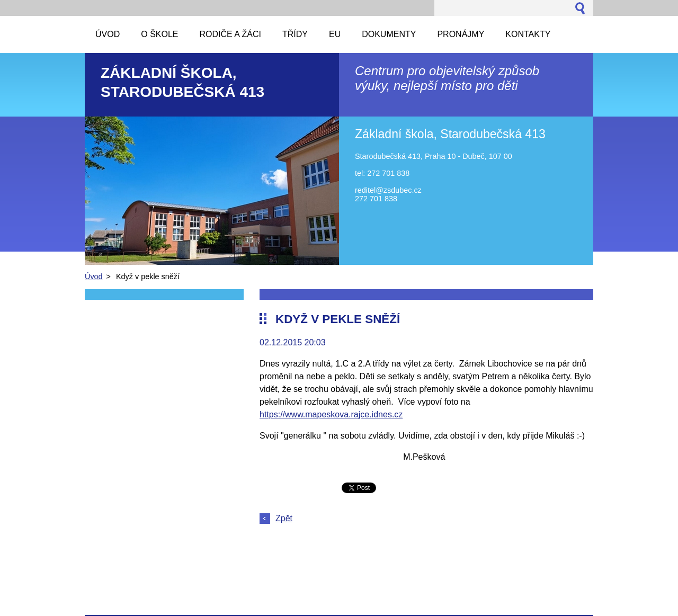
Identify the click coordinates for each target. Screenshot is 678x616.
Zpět (284, 518)
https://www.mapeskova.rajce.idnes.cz (331, 414)
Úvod (94, 276)
